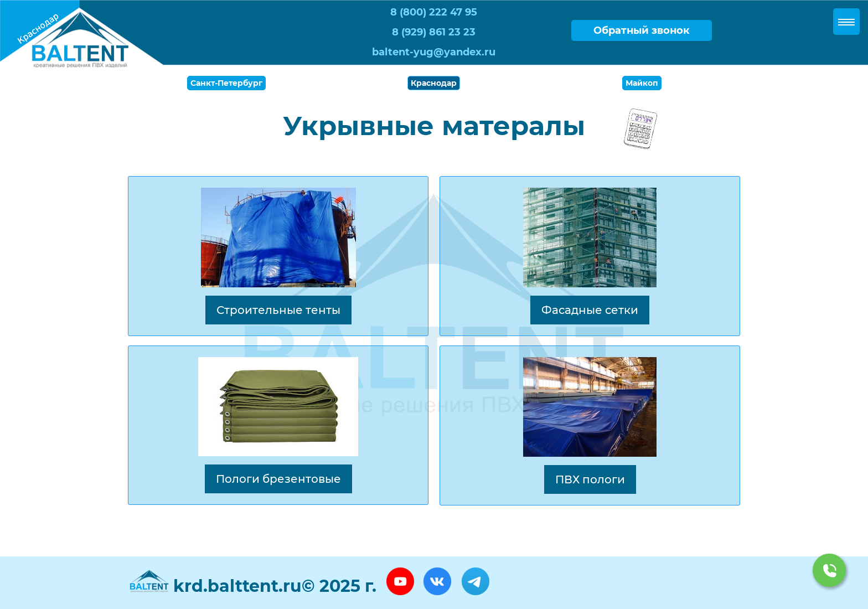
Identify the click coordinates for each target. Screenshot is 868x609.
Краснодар (434, 83)
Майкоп (642, 83)
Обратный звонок (642, 30)
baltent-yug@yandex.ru (434, 52)
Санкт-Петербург (226, 83)
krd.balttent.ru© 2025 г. (275, 586)
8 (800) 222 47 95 (434, 12)
